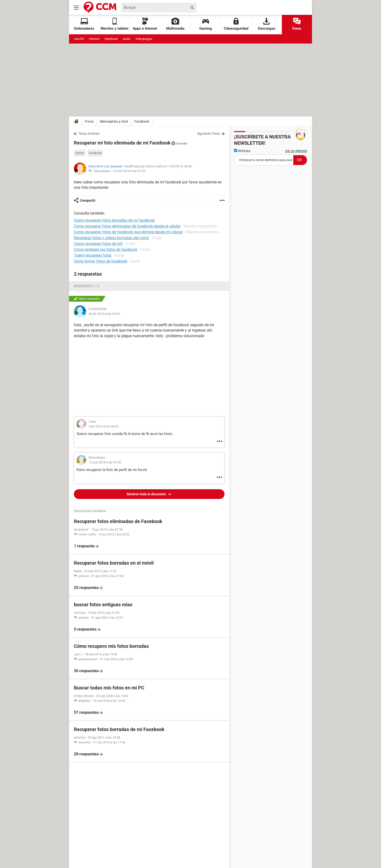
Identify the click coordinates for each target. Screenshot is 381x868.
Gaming (206, 24)
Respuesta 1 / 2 (87, 286)
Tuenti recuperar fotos (93, 255)
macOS (79, 39)
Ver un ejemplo (296, 151)
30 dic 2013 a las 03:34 (104, 314)
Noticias (242, 151)
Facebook (142, 121)
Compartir (88, 200)
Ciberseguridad (236, 24)
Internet (94, 39)
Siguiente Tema (208, 134)
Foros (297, 24)
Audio (127, 39)
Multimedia (175, 24)
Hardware (111, 39)
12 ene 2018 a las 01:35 (129, 171)
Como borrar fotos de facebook (101, 261)
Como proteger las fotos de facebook (106, 249)
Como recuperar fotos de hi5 (98, 244)
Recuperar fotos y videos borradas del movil (111, 238)
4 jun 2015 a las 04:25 (104, 426)
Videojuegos (144, 39)
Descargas (267, 24)
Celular (80, 153)
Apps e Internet (145, 24)
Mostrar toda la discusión (147, 494)
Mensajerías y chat (114, 121)
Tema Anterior (89, 134)
